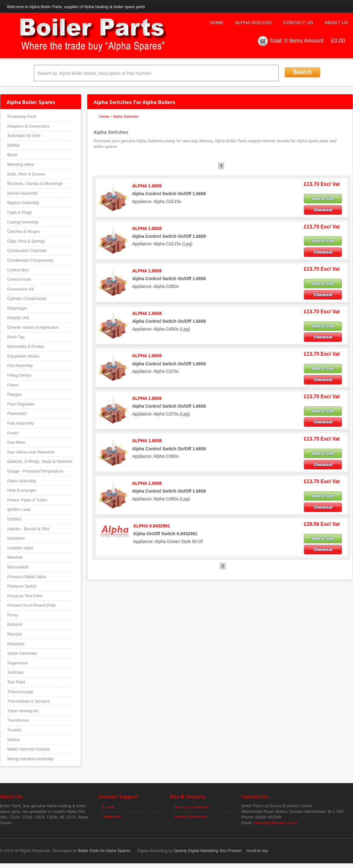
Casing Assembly (23, 222)
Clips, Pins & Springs (26, 241)
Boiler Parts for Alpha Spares (104, 851)
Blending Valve (21, 164)
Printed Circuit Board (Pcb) (31, 605)
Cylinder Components (27, 298)
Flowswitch (17, 413)
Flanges (14, 394)
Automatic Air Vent (24, 136)
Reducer (15, 624)
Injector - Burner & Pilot (28, 529)
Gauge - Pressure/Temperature (35, 471)
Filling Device (19, 375)
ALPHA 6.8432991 (151, 526)
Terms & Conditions (192, 807)
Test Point (16, 682)
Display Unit (18, 318)
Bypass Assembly (23, 203)
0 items (294, 41)
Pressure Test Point (25, 596)
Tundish (14, 730)
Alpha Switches (126, 117)
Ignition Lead (19, 509)
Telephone (112, 816)
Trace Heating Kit (23, 711)
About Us (336, 22)
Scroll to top (257, 851)
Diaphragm (17, 308)
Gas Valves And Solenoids (31, 452)
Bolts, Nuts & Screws (26, 174)
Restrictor (16, 644)
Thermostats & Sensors (28, 701)
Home (217, 22)
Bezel (12, 155)
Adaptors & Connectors (28, 126)
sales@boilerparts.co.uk (276, 823)
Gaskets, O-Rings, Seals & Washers (40, 461)
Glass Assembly (22, 481)
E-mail (108, 807)
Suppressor (18, 663)
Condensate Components (30, 260)
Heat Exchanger (22, 490)
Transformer (18, 720)
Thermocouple (20, 692)
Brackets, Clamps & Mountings (35, 183)
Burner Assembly (23, 193)
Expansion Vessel (23, 356)
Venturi (13, 740)
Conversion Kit (20, 289)
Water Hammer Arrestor (29, 749)
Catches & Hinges (23, 231)
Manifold (15, 557)
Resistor (15, 634)
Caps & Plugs (20, 212)
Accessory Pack (22, 116)
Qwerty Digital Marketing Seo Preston (208, 851)
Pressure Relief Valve (27, 577)
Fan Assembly (20, 366)
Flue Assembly (20, 423)
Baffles (13, 145)
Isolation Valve (20, 548)
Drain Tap (16, 337)
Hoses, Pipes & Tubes (27, 500)
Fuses (13, 433)
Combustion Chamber (27, 251)
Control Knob (19, 279)
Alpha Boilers (253, 22)
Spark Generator (22, 653)
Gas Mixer (16, 442)
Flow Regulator (21, 404)
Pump (13, 615)
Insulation (16, 538)
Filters (13, 385)
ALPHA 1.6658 (147, 186)
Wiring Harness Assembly (30, 759)
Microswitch (18, 567)
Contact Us (298, 22)
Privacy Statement (191, 816)
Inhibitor (14, 519)
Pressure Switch (22, 586)
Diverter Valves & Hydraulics (33, 327)
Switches (15, 672)
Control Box (18, 270)
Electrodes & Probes (26, 346)
